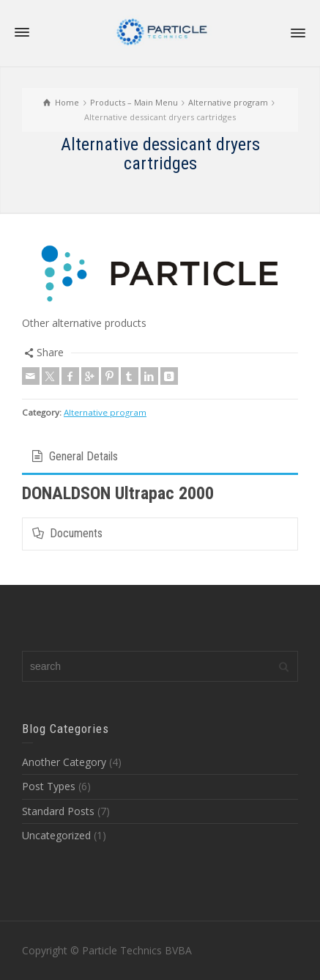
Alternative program (105, 412)
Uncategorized (56, 835)
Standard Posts (58, 811)
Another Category (64, 762)
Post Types (49, 786)
